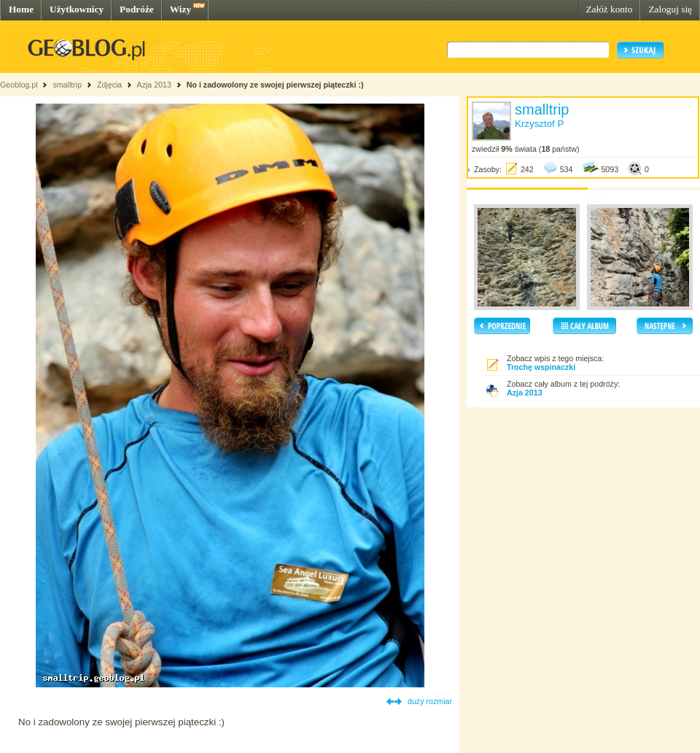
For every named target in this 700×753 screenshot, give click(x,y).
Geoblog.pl (19, 85)
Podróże (137, 9)
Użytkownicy (77, 9)
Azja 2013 (154, 85)
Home (21, 9)
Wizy (180, 9)
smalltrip (67, 85)
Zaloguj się (670, 9)
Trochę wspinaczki (541, 367)
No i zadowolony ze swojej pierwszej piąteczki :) (275, 85)
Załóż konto (609, 9)
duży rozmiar (430, 701)
